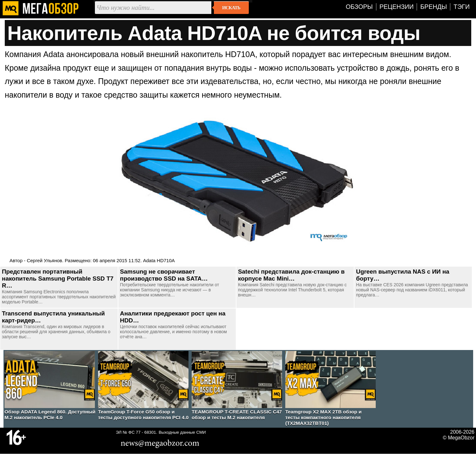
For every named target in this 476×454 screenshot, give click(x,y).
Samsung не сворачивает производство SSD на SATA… (164, 275)
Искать (231, 8)
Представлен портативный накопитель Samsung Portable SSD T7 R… (58, 279)
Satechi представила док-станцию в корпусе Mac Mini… (291, 275)
